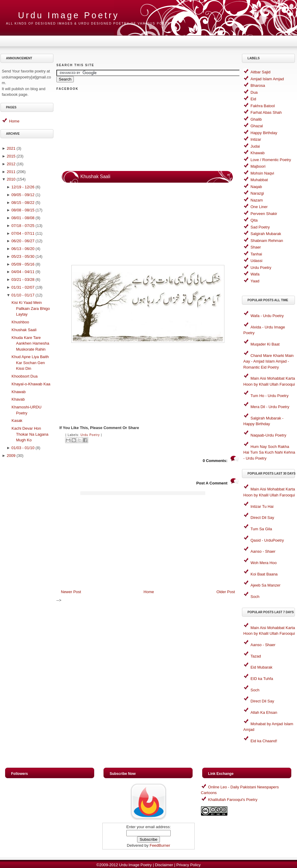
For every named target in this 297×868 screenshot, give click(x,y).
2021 (11, 148)
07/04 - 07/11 (23, 233)
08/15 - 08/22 (23, 203)
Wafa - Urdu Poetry (267, 316)
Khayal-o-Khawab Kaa (31, 384)
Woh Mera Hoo (264, 563)
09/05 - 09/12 (23, 195)
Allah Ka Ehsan (264, 712)
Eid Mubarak (261, 667)
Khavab (18, 399)
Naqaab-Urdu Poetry (268, 435)
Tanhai (256, 254)
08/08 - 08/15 (23, 210)
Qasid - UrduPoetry (267, 540)
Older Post (226, 592)
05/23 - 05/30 (23, 256)
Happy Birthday (264, 133)
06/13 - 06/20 (23, 249)
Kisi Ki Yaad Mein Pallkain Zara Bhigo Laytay (31, 308)
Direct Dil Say (262, 518)
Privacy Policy (189, 865)
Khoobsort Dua (24, 376)
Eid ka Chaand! (264, 741)
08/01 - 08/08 (23, 218)
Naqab (256, 187)
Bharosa (258, 85)
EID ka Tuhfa (262, 679)
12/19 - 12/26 (23, 187)
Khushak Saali (24, 330)
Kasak (17, 421)
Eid (253, 99)
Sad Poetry (260, 227)
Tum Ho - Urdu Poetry (270, 396)
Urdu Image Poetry (69, 15)
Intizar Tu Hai (262, 506)
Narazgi (257, 193)
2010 (11, 179)
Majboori (258, 166)
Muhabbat (259, 180)
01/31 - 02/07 (23, 287)
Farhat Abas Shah (266, 112)
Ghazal (257, 126)
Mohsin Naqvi (262, 173)
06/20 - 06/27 (23, 241)
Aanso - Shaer (263, 551)
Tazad (256, 656)
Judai (255, 146)
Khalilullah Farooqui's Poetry (233, 800)
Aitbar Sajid (260, 72)
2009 (11, 456)
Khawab (18, 392)
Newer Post (71, 592)
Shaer (256, 247)
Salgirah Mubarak (266, 234)
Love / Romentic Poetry (271, 160)
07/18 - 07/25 (23, 226)
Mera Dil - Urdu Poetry (270, 407)
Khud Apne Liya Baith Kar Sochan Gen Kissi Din (30, 363)
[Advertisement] (28, 556)
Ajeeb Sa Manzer (265, 585)
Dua (254, 92)
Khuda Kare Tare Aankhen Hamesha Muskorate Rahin (30, 343)
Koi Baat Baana (264, 574)
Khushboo (20, 322)
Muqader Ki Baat (265, 344)
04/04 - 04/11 (23, 272)
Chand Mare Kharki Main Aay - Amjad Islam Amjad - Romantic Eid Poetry (268, 361)
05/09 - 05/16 (23, 264)
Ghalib (256, 119)
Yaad (255, 281)
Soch (255, 597)
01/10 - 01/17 (23, 295)
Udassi (256, 261)
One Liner (259, 207)
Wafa (255, 274)
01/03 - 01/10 (23, 448)
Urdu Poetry (90, 435)
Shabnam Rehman (267, 241)
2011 (11, 172)
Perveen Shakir (264, 214)
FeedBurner (160, 845)
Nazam (257, 200)
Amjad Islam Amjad (267, 79)
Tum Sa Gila (261, 529)
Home (14, 121)
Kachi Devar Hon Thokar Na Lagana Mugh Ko (30, 434)
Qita (254, 220)
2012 (11, 164)
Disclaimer (164, 865)
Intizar (256, 139)
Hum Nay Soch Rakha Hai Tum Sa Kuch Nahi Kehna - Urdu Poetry (269, 452)
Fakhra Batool (263, 106)
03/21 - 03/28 (23, 280)
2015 (11, 156)
